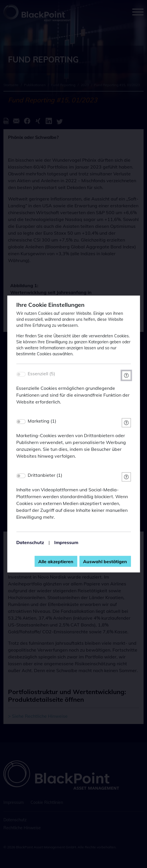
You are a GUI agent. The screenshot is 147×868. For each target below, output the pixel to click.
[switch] (21, 422)
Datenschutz (30, 542)
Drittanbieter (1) (45, 475)
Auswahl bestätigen (105, 561)
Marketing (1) (42, 421)
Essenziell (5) (41, 374)
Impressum (66, 542)
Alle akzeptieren (56, 561)
